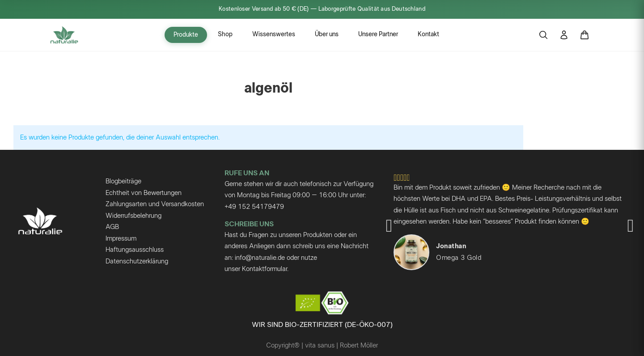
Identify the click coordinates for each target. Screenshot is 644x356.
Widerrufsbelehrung (133, 216)
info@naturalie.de (260, 258)
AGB (112, 227)
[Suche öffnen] (543, 35)
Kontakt (428, 34)
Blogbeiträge (123, 181)
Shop (225, 34)
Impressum (121, 239)
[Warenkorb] (585, 35)
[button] (389, 226)
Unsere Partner (378, 34)
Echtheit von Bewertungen (144, 193)
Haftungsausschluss (135, 250)
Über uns (327, 34)
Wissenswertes (274, 34)
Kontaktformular (265, 269)
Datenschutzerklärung (137, 261)
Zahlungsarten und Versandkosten (155, 204)
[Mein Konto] (564, 35)
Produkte (186, 35)
